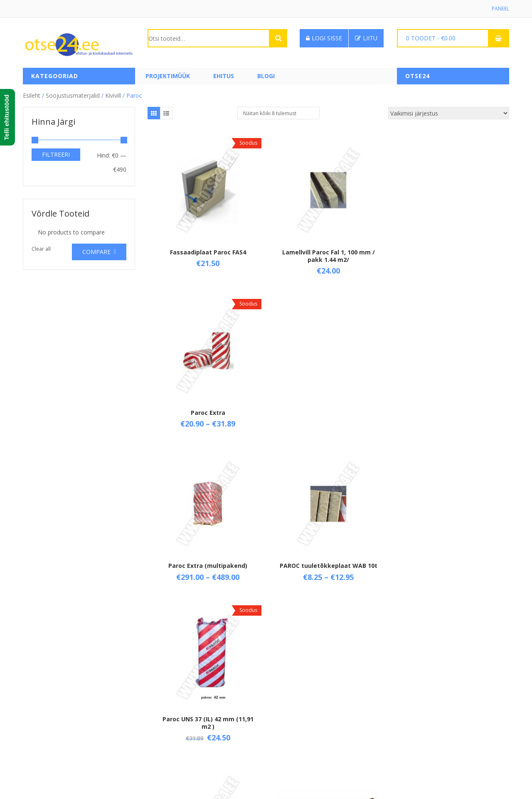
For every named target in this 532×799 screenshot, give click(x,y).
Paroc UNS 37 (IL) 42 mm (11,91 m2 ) (449, 416)
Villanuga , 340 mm (208, 573)
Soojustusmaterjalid (73, 95)
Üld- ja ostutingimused (178, 689)
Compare (96, 252)
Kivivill (113, 95)
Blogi (266, 76)
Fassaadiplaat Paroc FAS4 (208, 252)
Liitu (366, 38)
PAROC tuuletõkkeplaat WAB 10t (328, 413)
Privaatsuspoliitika (172, 731)
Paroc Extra (449, 252)
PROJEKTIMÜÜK (168, 76)
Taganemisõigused (173, 717)
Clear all (41, 249)
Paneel (500, 9)
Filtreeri (56, 154)
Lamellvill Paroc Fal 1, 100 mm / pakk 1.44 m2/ (328, 255)
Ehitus (224, 76)
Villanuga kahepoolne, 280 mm (328, 573)
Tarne (155, 703)
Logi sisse (324, 38)
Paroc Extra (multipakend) (208, 413)
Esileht (32, 95)
